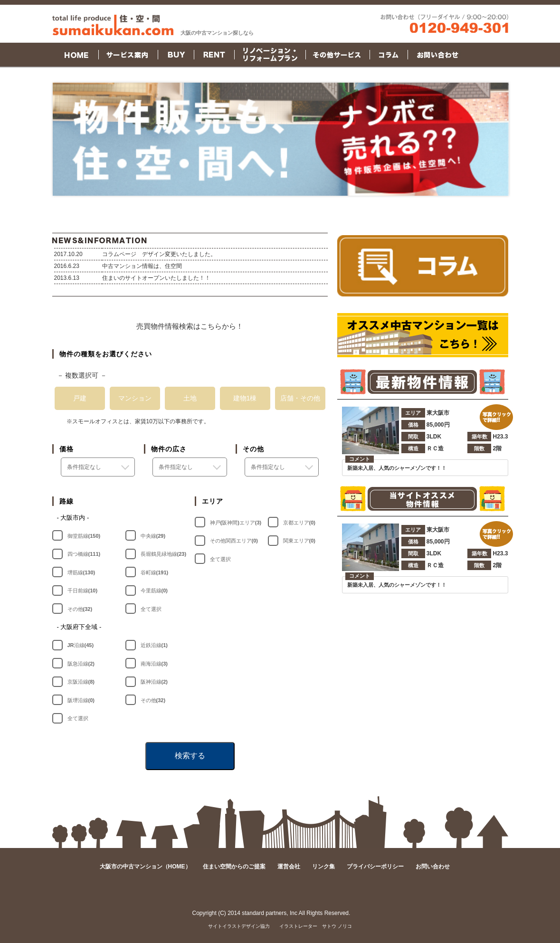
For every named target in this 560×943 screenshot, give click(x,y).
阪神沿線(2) (154, 682)
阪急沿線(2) (81, 664)
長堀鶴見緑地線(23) (164, 554)
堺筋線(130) (81, 572)
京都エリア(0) (299, 523)
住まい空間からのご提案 (234, 867)
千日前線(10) (83, 591)
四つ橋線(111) (84, 554)
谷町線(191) (155, 572)
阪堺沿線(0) (81, 700)
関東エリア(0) (299, 541)
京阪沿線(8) (81, 682)
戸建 (80, 398)
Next (496, 139)
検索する (190, 756)
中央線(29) (153, 536)
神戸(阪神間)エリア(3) (236, 523)
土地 (190, 398)
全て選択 (151, 609)
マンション (135, 398)
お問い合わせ (433, 867)
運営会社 (289, 867)
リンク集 (323, 867)
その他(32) (80, 609)
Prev (65, 139)
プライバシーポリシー (375, 867)
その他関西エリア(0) (234, 541)
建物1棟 (245, 398)
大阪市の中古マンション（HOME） (145, 867)
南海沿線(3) (154, 664)
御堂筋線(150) (84, 536)
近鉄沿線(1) (154, 645)
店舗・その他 (300, 398)
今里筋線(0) (154, 591)
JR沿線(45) (81, 645)
